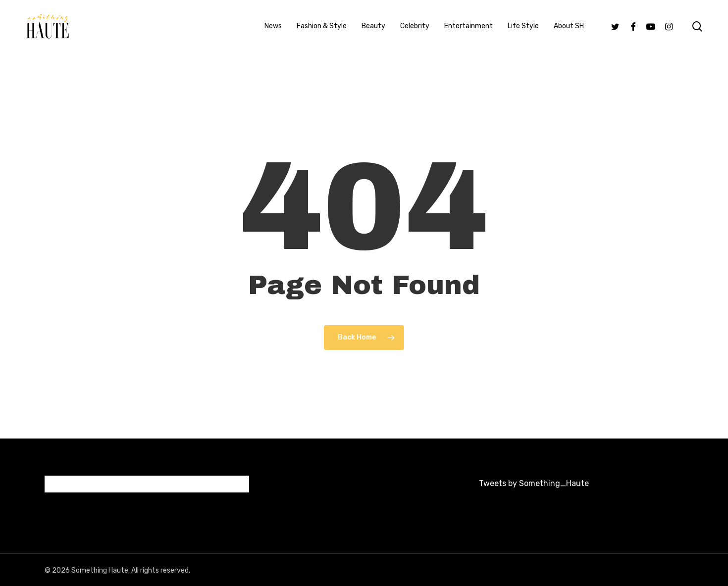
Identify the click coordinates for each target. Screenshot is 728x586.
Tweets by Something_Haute (534, 483)
